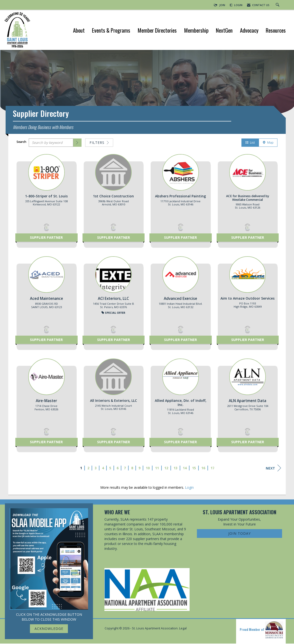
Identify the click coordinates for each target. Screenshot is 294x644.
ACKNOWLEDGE (49, 629)
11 (157, 469)
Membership (196, 31)
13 (175, 469)
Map (268, 143)
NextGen (224, 31)
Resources (276, 31)
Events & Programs (111, 31)
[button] (77, 143)
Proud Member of (262, 631)
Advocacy (249, 31)
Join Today (239, 534)
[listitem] (46, 203)
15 (194, 469)
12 (166, 469)
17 (212, 469)
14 (185, 469)
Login (189, 488)
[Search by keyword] (51, 143)
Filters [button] (99, 143)
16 (203, 469)
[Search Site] (278, 5)
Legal (183, 629)
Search (21, 143)
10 (148, 469)
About (79, 31)
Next (273, 469)
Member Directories (157, 31)
